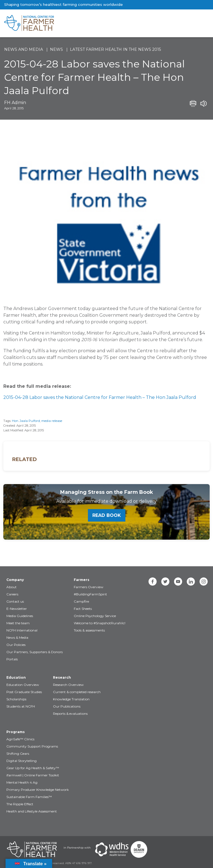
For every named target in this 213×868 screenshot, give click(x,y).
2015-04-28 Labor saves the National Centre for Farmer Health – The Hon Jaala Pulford (100, 397)
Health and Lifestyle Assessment (32, 811)
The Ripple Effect (20, 804)
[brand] (89, 23)
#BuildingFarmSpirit (90, 594)
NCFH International (22, 630)
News (56, 49)
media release (52, 421)
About (12, 587)
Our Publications (67, 706)
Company (15, 580)
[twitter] (165, 582)
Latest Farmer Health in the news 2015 (115, 49)
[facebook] (153, 582)
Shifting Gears (18, 753)
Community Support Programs (32, 746)
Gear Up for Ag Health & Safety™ (33, 768)
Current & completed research (77, 692)
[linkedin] (191, 582)
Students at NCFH (21, 706)
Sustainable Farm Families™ (29, 797)
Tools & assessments (89, 630)
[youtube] (178, 582)
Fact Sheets (83, 609)
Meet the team (18, 623)
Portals (12, 659)
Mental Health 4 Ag (22, 782)
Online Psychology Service (95, 616)
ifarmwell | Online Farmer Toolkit (33, 775)
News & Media (17, 637)
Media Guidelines (20, 616)
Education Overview (23, 685)
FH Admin (15, 103)
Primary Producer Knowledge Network (38, 790)
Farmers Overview (89, 587)
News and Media (24, 49)
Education (16, 677)
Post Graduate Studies (24, 692)
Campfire (81, 601)
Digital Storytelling (21, 761)
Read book (107, 515)
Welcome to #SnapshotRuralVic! (100, 623)
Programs (16, 732)
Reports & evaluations (70, 714)
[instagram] (204, 582)
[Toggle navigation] (186, 23)
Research (62, 677)
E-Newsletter (17, 609)
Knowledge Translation (71, 699)
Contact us (15, 601)
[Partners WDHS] (112, 849)
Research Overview (68, 685)
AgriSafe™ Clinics (20, 739)
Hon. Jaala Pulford (26, 421)
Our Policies (16, 645)
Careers (12, 594)
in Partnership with (77, 848)
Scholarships (16, 699)
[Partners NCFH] (32, 849)
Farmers (82, 580)
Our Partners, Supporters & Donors (35, 652)
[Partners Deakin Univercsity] (139, 849)
